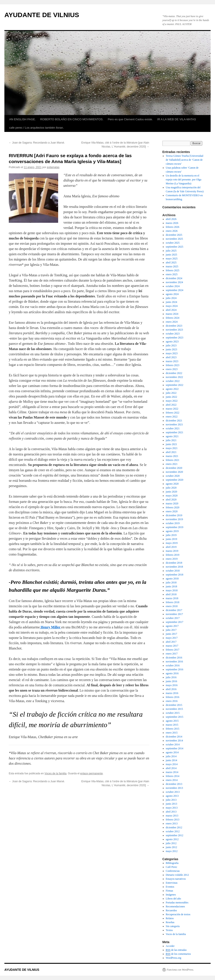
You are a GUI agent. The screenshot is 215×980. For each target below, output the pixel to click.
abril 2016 (171, 689)
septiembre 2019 (175, 527)
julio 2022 (171, 393)
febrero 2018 (173, 602)
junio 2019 (172, 539)
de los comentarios (178, 954)
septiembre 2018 (175, 575)
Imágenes (171, 895)
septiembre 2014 (175, 748)
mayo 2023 (172, 353)
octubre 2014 (173, 744)
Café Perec (172, 867)
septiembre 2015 (175, 717)
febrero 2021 (173, 460)
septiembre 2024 (175, 290)
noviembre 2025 (174, 239)
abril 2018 (171, 594)
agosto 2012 (172, 839)
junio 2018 (172, 586)
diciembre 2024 (174, 278)
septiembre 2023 (175, 338)
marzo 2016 (172, 693)
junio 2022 (172, 397)
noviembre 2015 (174, 709)
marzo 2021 (172, 456)
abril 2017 (171, 642)
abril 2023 (171, 357)
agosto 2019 (172, 531)
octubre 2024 (173, 286)
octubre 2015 (173, 713)
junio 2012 (172, 847)
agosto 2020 (172, 484)
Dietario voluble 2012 (177, 875)
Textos (169, 930)
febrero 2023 (173, 365)
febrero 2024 (173, 318)
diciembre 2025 (174, 235)
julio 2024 (171, 298)
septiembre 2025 (175, 247)
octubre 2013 (173, 792)
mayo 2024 (172, 306)
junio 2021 (172, 444)
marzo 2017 (172, 646)
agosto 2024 (172, 294)
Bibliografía (172, 863)
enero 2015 (172, 733)
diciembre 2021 (174, 421)
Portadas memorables (177, 903)
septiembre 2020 (175, 480)
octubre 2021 (173, 428)
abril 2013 (171, 812)
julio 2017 (171, 630)
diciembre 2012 (174, 827)
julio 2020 (171, 488)
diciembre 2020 (174, 468)
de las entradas (176, 950)
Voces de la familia (56, 773)
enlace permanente (92, 773)
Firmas (169, 891)
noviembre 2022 (174, 377)
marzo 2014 (172, 772)
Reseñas (170, 922)
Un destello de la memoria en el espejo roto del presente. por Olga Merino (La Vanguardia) (184, 180)
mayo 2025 (172, 259)
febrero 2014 (173, 776)
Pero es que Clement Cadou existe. (130, 119)
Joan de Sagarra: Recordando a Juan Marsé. (37, 143)
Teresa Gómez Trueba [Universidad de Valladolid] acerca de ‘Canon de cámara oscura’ (185, 160)
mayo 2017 (172, 638)
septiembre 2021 (175, 432)
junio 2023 (172, 349)
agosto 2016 (172, 673)
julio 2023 (171, 345)
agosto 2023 (172, 342)
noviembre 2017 (174, 614)
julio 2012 (171, 843)
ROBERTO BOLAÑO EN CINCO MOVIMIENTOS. (72, 119)
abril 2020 (171, 500)
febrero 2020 (173, 507)
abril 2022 (171, 405)
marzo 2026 (172, 223)
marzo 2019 (172, 551)
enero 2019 (172, 559)
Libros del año (173, 899)
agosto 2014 (172, 752)
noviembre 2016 (174, 662)
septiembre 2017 (175, 622)
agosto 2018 (172, 579)
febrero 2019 (173, 555)
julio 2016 (171, 677)
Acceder (170, 946)
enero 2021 (172, 464)
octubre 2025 (173, 243)
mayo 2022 (172, 401)
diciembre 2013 (174, 784)
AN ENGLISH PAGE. (22, 119)
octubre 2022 (173, 381)
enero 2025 (172, 274)
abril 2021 (171, 452)
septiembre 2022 (175, 385)
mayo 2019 (172, 543)
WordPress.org (174, 958)
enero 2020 (172, 511)
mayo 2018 (172, 590)
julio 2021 (171, 440)
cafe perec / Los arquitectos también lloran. (37, 128)
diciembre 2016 (174, 658)
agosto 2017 (172, 626)
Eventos (170, 887)
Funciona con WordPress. (180, 970)
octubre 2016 (173, 665)
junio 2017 (172, 634)
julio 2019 (171, 535)
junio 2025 (172, 255)
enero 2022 (172, 417)
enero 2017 (172, 654)
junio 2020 (172, 492)
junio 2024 (172, 302)
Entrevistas (172, 883)
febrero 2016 (173, 697)
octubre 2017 (173, 618)
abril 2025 (171, 263)
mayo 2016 (172, 685)
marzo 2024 (172, 314)
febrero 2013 (173, 820)
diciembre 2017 (174, 610)
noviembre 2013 (174, 788)
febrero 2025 (173, 270)
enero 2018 (172, 606)
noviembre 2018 (174, 567)
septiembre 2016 (175, 669)
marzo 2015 (172, 725)
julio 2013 (171, 800)
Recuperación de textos (178, 914)
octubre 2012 (173, 831)
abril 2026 (171, 219)
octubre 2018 (173, 571)
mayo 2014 (172, 764)
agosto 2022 (172, 389)
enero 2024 (172, 322)
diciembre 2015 (174, 705)
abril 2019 (171, 547)
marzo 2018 (172, 598)
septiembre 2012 (175, 835)
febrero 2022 (173, 413)
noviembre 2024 (174, 282)
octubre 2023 (173, 334)
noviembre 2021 (174, 424)
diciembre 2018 (174, 563)
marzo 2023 (172, 361)
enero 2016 (172, 701)
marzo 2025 (172, 266)
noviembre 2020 (174, 472)
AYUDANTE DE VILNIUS (42, 15)
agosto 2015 (172, 721)
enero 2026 (172, 231)
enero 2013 (172, 824)
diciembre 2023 (174, 326)
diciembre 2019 (174, 515)
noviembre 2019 (174, 519)
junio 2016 (172, 681)
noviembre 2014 (174, 741)
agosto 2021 (172, 436)
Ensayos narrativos (176, 879)
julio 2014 (171, 756)
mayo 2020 (172, 496)
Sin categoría (173, 926)
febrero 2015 (173, 729)
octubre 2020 (173, 476)
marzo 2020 (172, 503)
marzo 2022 (172, 409)
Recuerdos (171, 910)
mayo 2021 (172, 448)
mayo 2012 (172, 851)
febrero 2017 (173, 650)
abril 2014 (171, 768)
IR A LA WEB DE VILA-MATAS (177, 119)
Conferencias (173, 871)
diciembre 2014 (174, 737)
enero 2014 (172, 780)
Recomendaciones (175, 906)
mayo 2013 (172, 808)
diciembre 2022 (174, 373)
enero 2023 (172, 369)
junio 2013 (172, 804)
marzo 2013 (172, 816)
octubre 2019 (173, 523)
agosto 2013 (172, 796)
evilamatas (53, 167)
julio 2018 (171, 583)
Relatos (170, 918)
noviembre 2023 (174, 330)
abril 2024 (171, 310)
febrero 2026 (173, 227)
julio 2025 (171, 251)
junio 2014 (172, 760)
